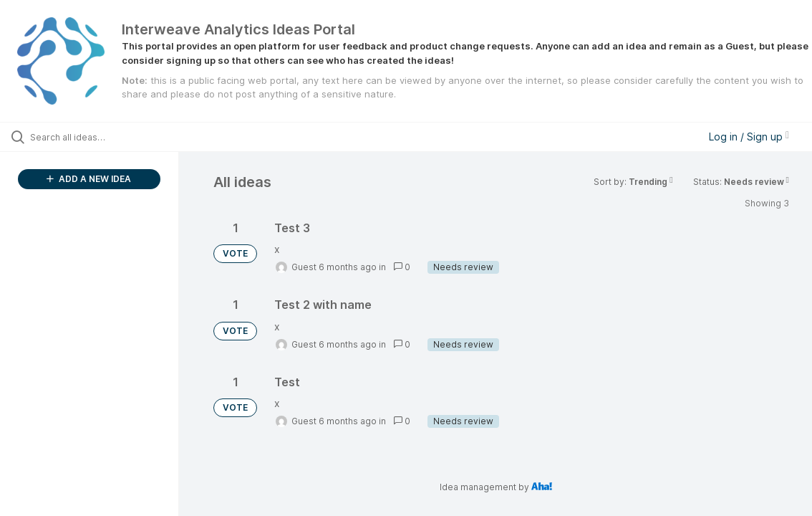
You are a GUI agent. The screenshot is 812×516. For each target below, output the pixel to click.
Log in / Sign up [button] (749, 137)
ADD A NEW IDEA (89, 179)
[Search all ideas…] (99, 137)
